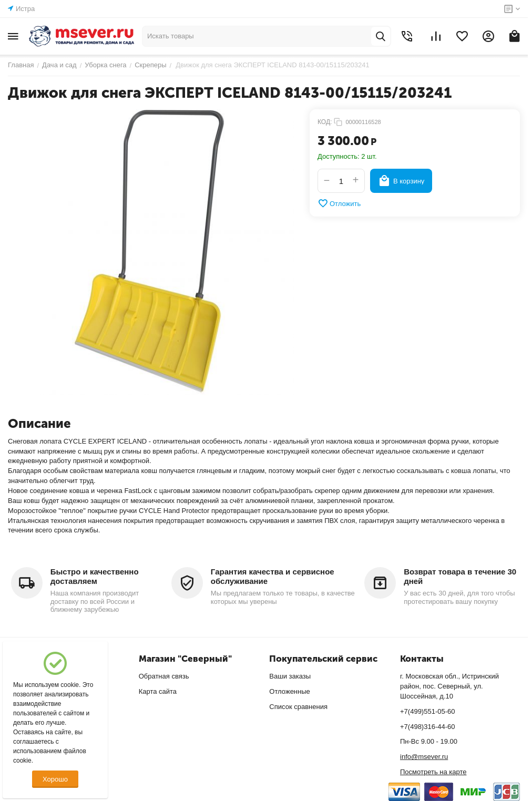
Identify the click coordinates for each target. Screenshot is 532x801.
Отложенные (289, 691)
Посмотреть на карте (433, 772)
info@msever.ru (424, 757)
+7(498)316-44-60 (427, 727)
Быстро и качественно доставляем (95, 576)
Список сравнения (298, 707)
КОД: (325, 122)
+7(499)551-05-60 (427, 711)
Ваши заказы (290, 676)
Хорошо (55, 779)
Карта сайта (158, 691)
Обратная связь (164, 676)
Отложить (339, 203)
